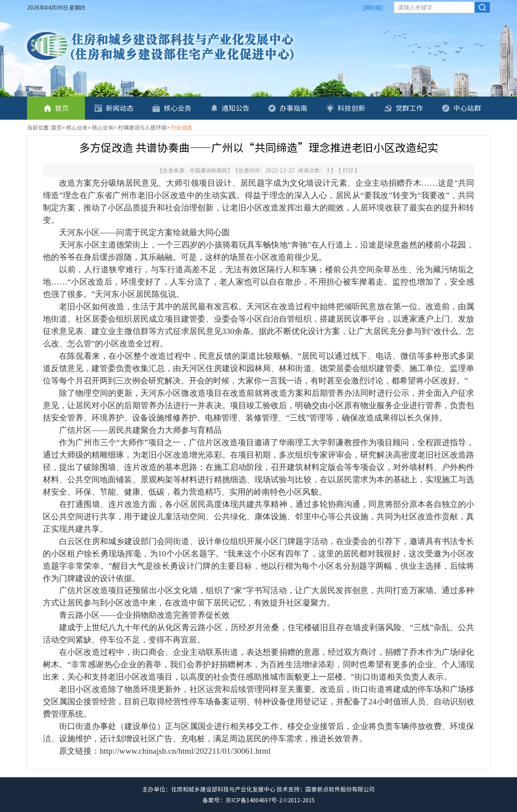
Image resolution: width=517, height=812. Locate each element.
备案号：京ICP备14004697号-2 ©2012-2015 (258, 800)
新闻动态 (114, 108)
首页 (56, 108)
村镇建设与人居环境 (142, 127)
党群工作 (403, 108)
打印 (348, 170)
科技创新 (346, 108)
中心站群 (461, 108)
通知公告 (230, 108)
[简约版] (373, 7)
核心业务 (172, 108)
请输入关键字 (415, 7)
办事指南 (288, 108)
